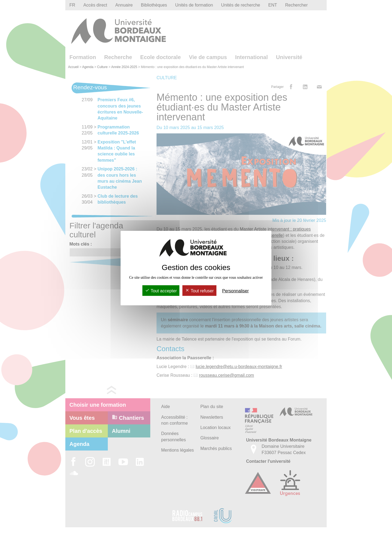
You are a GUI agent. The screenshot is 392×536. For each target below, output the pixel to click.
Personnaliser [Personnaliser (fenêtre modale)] (235, 291)
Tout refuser (199, 291)
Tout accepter (161, 291)
